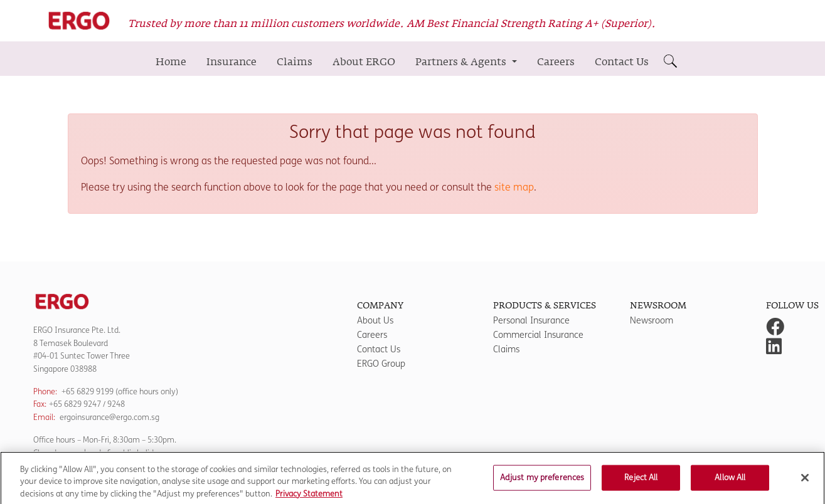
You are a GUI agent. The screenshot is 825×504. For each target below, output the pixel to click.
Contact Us (622, 62)
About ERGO (364, 62)
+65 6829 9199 (88, 391)
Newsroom (652, 321)
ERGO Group (381, 364)
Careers (556, 62)
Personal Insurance (531, 321)
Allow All (730, 481)
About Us (375, 321)
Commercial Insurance (538, 335)
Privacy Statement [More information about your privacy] (309, 498)
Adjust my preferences (542, 481)
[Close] (805, 481)
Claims (295, 62)
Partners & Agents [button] (462, 62)
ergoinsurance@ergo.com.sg (109, 417)
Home (171, 62)
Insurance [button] (232, 62)
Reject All (641, 481)
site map (514, 187)
